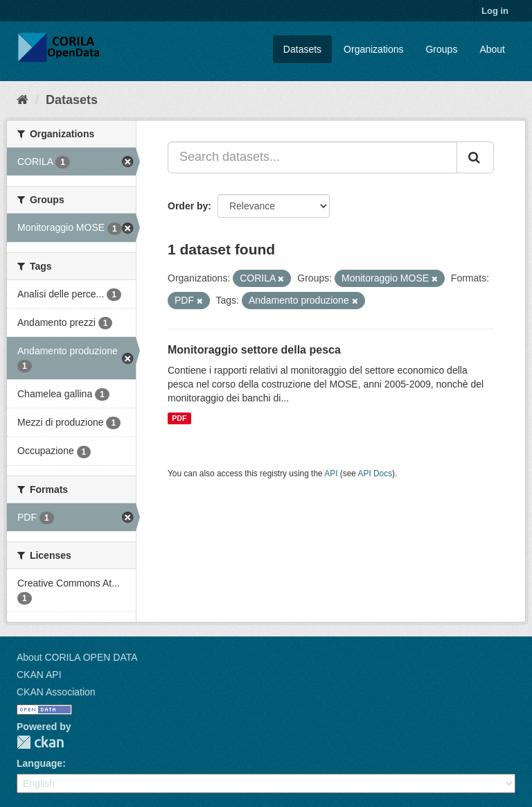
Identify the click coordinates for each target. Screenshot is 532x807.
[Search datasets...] (312, 157)
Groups (441, 49)
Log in (495, 11)
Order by (188, 206)
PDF (179, 418)
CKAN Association (56, 692)
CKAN (40, 742)
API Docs (375, 474)
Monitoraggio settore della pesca (254, 350)
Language (39, 763)
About (492, 49)
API (331, 474)
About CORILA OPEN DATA (77, 657)
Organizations (373, 49)
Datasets (302, 49)
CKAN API (39, 675)
